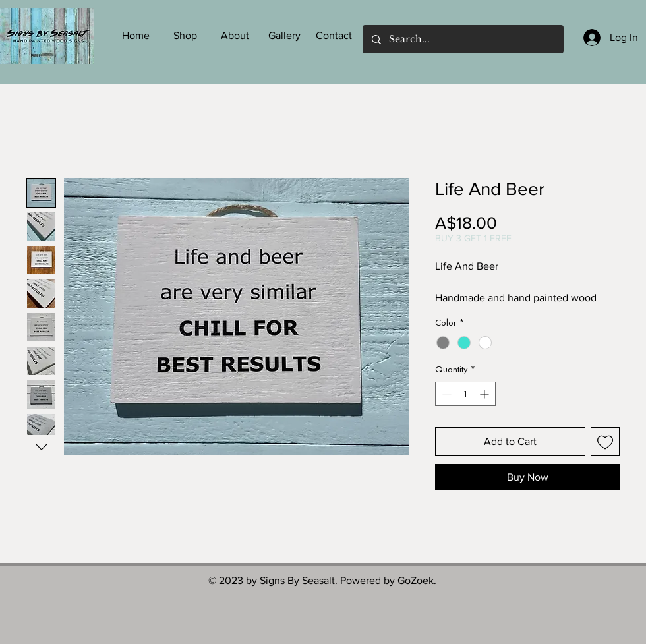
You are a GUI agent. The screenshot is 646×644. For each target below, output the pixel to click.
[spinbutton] (465, 394)
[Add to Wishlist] (605, 442)
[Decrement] (445, 394)
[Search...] (462, 39)
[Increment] (485, 394)
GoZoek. (417, 580)
